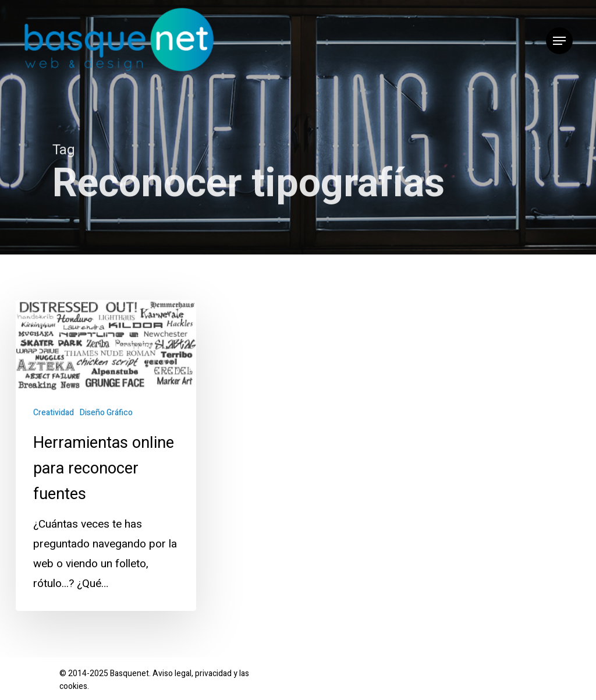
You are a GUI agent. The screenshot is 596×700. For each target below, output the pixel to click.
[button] (559, 41)
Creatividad (54, 413)
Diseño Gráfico (106, 413)
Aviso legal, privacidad (192, 674)
